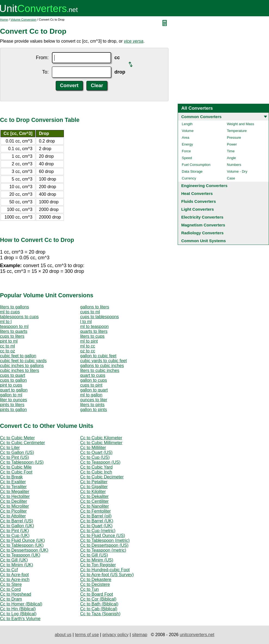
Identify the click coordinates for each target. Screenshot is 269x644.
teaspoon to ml (14, 326)
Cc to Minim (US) (97, 560)
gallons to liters (95, 307)
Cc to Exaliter (13, 482)
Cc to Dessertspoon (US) (104, 545)
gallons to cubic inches (102, 366)
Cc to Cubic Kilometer (101, 438)
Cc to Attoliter (13, 516)
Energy (187, 144)
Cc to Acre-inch (15, 580)
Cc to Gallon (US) (17, 452)
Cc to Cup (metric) (98, 531)
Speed (187, 158)
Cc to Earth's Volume (20, 619)
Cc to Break (11, 477)
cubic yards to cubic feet (104, 361)
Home (4, 20)
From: (42, 58)
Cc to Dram (11, 599)
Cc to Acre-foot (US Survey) (107, 575)
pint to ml (9, 341)
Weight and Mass (240, 124)
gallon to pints (94, 410)
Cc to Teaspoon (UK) (20, 555)
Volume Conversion (24, 20)
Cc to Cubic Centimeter (22, 443)
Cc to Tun (89, 589)
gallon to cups (94, 380)
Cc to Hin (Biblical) (18, 609)
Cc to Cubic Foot (16, 472)
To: (45, 72)
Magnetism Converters (203, 225)
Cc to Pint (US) (15, 457)
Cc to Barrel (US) (17, 521)
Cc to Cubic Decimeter (102, 477)
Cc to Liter (10, 448)
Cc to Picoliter (13, 511)
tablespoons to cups (19, 317)
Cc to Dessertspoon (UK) (24, 550)
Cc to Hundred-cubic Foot (105, 570)
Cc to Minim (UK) (17, 565)
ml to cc (88, 346)
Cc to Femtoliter (96, 511)
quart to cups (93, 375)
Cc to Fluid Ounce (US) (103, 536)
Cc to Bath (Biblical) (99, 604)
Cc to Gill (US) (94, 555)
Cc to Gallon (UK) (17, 526)
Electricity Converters (202, 217)
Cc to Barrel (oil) (96, 516)
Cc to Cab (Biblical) (99, 609)
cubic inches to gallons (22, 366)
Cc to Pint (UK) (15, 531)
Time (231, 151)
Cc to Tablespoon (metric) (105, 540)
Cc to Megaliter (15, 492)
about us (63, 635)
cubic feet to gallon (18, 356)
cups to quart (13, 375)
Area (185, 138)
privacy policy (115, 635)
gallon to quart (94, 390)
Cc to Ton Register (98, 565)
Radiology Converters (202, 233)
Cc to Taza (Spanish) (100, 614)
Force (186, 151)
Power (232, 144)
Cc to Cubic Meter (17, 438)
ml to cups (10, 312)
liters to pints (92, 405)
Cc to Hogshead (16, 594)
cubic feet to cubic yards (23, 361)
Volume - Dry (237, 171)
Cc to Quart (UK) (96, 526)
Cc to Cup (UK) (15, 536)
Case (231, 178)
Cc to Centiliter (94, 501)
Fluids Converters (199, 201)
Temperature (237, 131)
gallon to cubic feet (98, 356)
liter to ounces (14, 400)
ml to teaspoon (94, 326)
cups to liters (12, 336)
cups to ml (90, 312)
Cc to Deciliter (14, 501)
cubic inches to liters (20, 370)
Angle (231, 158)
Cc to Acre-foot (14, 575)
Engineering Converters (204, 186)
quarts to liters (94, 331)
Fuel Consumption (196, 165)
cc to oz (7, 351)
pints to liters (12, 405)
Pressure (234, 138)
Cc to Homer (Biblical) (21, 604)
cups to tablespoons (99, 317)
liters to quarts (14, 331)
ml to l (6, 322)
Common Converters (201, 117)
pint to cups (11, 385)
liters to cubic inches (100, 370)
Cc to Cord (10, 589)
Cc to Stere (11, 584)
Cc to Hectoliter (15, 496)
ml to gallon (91, 395)
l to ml (86, 322)
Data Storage (192, 171)
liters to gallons (15, 307)
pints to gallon (13, 410)
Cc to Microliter (15, 506)
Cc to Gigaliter (94, 487)
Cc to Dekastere (96, 580)
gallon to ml (11, 395)
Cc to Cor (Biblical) (98, 599)
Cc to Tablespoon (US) (22, 462)
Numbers (234, 165)
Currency (189, 178)
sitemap (140, 635)
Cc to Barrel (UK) (97, 521)
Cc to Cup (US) (95, 457)
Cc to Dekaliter (94, 496)
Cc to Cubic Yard (96, 467)
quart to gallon (14, 390)
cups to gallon (13, 380)
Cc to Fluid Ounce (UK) (22, 540)
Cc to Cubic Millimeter (101, 443)
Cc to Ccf (9, 570)
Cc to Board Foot (97, 594)
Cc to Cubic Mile (16, 467)
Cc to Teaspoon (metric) (103, 550)
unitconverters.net (197, 635)
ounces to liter (94, 400)
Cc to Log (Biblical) (18, 614)
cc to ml (7, 346)
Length (187, 124)
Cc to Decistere (95, 584)
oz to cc (88, 351)
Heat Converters (197, 193)
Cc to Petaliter (94, 482)
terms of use (87, 635)
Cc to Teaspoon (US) (100, 462)
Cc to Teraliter (13, 487)
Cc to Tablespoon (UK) (22, 545)
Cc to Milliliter (93, 448)
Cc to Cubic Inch (96, 472)
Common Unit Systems (204, 241)
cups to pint (91, 385)
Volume (188, 131)
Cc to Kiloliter (93, 492)
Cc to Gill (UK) (14, 560)
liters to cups (92, 336)
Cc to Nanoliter (95, 506)
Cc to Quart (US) (96, 452)
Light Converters (198, 209)
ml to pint (89, 341)
